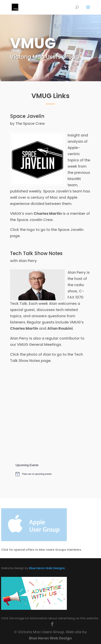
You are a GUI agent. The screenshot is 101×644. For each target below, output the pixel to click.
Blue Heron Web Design (50, 638)
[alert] (50, 474)
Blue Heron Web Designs (47, 568)
